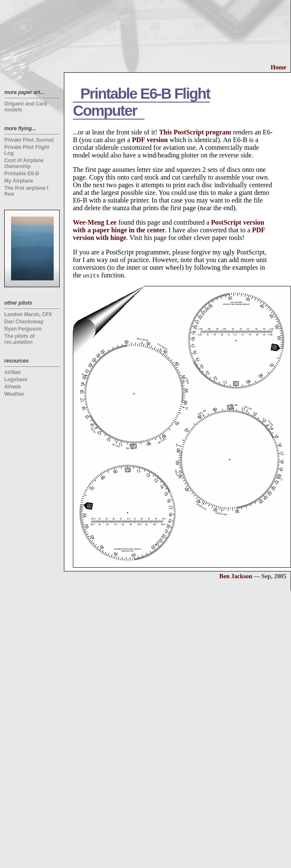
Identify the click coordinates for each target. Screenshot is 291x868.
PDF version (150, 140)
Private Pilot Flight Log (27, 150)
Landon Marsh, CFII (28, 314)
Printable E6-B (22, 174)
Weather (14, 394)
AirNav (13, 372)
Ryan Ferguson (23, 329)
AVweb (13, 387)
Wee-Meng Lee (95, 222)
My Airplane (19, 181)
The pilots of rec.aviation (19, 339)
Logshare (16, 380)
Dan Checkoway (24, 322)
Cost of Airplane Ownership (24, 163)
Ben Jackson (236, 576)
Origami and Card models (26, 107)
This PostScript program (195, 132)
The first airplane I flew (26, 191)
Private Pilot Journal (29, 140)
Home (278, 67)
